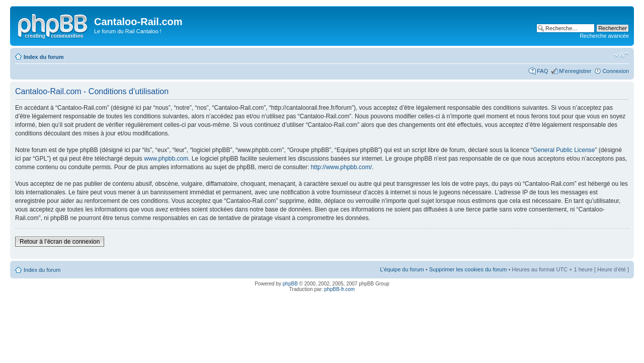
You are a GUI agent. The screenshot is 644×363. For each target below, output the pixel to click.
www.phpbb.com (166, 159)
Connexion (616, 71)
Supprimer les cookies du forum (468, 269)
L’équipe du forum (402, 269)
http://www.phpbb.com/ (341, 167)
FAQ (542, 71)
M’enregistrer (575, 71)
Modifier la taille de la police (622, 55)
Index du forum (44, 57)
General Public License (564, 150)
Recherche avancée (604, 36)
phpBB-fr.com (340, 289)
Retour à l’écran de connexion (60, 242)
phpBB (290, 284)
